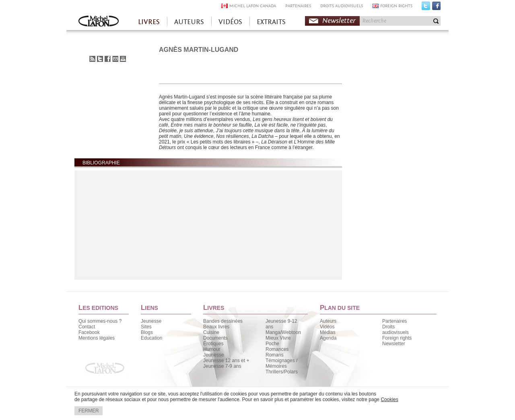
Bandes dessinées (223, 321)
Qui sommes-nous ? (100, 321)
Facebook (436, 8)
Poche (272, 344)
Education (151, 338)
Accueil (99, 22)
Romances (277, 349)
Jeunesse (151, 321)
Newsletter (339, 21)
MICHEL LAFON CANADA (253, 6)
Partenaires (394, 321)
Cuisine (211, 332)
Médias (328, 332)
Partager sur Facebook (108, 59)
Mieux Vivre (278, 338)
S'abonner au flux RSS (92, 59)
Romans (275, 355)
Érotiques (213, 344)
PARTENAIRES (298, 6)
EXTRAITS (271, 22)
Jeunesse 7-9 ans (222, 366)
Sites (146, 327)
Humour (212, 349)
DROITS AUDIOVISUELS (342, 6)
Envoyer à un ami (115, 59)
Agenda (328, 338)
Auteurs (328, 321)
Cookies (389, 400)
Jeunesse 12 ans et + (226, 361)
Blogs (147, 332)
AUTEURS (189, 22)
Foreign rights (397, 338)
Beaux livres (216, 327)
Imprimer (123, 59)
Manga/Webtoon (283, 332)
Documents (215, 338)
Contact (87, 327)
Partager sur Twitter (100, 59)
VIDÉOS (230, 22)
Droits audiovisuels (396, 330)
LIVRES (149, 22)
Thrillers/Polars (282, 372)
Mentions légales (97, 338)
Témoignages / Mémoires (281, 363)
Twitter (426, 8)
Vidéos (327, 327)
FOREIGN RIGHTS (396, 6)
